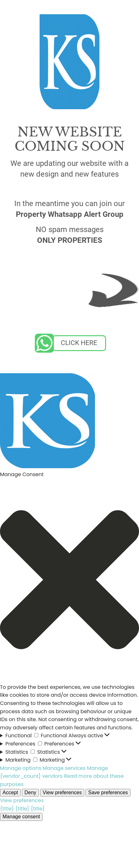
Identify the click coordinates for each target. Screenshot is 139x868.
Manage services (64, 768)
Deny (30, 793)
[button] (69, 581)
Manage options (21, 768)
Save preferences (108, 793)
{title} (7, 809)
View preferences (62, 793)
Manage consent (21, 817)
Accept (10, 793)
